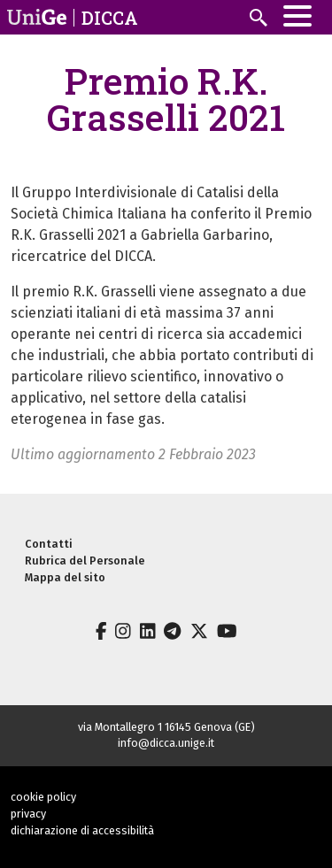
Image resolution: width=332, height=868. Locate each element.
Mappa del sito (65, 577)
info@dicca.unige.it (166, 743)
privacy (28, 814)
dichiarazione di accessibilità (82, 830)
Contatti (49, 544)
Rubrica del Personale (85, 561)
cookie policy (43, 797)
